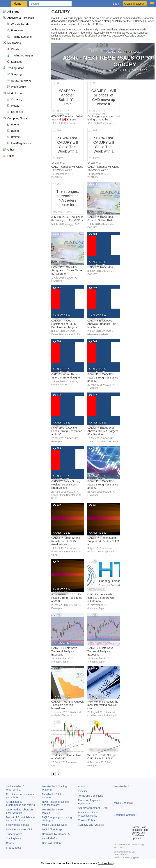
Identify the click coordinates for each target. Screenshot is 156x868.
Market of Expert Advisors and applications (21, 819)
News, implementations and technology (55, 803)
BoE (77, 224)
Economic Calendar (125, 815)
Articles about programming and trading (20, 803)
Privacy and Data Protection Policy (88, 814)
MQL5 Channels (123, 803)
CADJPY (73, 123)
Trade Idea (108, 224)
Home (18, 4)
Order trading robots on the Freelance (19, 811)
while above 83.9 (60, 384)
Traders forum (14, 834)
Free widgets (13, 848)
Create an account (135, 4)
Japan (102, 608)
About (81, 786)
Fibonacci (67, 715)
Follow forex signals (17, 825)
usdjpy (70, 224)
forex (54, 766)
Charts (10, 843)
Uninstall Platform (52, 843)
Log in (117, 4)
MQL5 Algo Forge (52, 829)
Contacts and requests (91, 825)
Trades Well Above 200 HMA (103, 441)
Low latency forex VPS (19, 829)
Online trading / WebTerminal (15, 788)
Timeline (83, 791)
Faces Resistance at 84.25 (65, 334)
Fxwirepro (57, 281)
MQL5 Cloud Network (54, 825)
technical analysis (108, 715)
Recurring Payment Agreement (89, 802)
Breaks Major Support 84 (101, 552)
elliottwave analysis (98, 334)
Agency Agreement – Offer (93, 808)
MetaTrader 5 (122, 786)
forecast (93, 608)
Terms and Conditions (90, 796)
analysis (73, 762)
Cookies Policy (86, 820)
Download (56, 834)
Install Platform (51, 838)
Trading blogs (14, 838)
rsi (110, 762)
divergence (93, 766)
